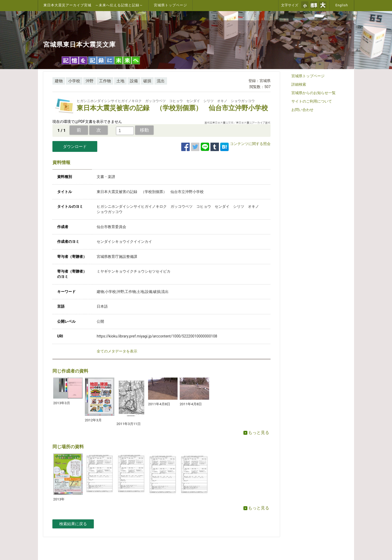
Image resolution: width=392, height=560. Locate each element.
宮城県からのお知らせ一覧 (313, 93)
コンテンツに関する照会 (250, 144)
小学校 (74, 81)
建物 (59, 81)
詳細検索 (299, 84)
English (342, 5)
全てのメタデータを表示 (117, 351)
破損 (147, 81)
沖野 (90, 81)
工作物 (105, 81)
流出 (161, 81)
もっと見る (256, 433)
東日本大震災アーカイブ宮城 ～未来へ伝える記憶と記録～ (93, 5)
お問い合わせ (302, 110)
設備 (134, 81)
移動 (144, 130)
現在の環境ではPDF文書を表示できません (87, 122)
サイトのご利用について (312, 101)
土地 (120, 81)
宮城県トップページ (170, 5)
